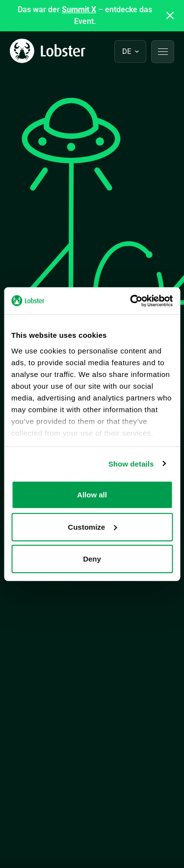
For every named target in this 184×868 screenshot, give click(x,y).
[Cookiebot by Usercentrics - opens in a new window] (131, 301)
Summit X (79, 10)
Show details (131, 463)
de (127, 51)
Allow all (92, 495)
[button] (163, 52)
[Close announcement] (170, 16)
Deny (92, 559)
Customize (92, 527)
